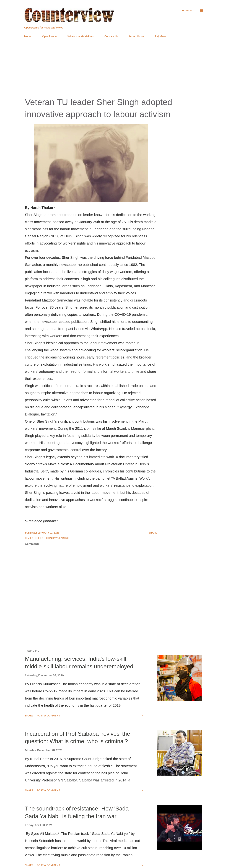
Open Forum (49, 36)
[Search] (187, 11)
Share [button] (153, 533)
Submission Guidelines (80, 36)
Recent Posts (136, 36)
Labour (64, 538)
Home (28, 36)
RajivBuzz (161, 36)
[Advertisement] (114, 67)
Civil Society (34, 538)
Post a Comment (48, 715)
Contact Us (111, 36)
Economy (51, 538)
